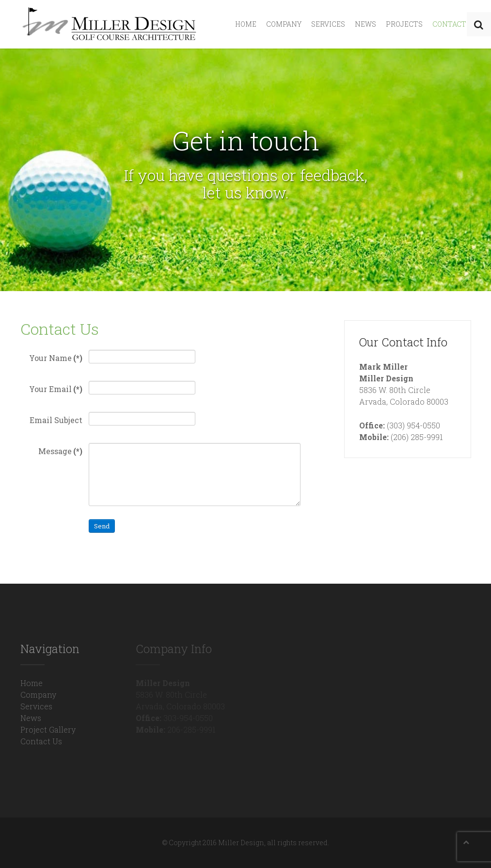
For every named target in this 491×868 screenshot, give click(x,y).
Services (328, 24)
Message (60, 451)
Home (246, 24)
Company (284, 24)
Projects (404, 24)
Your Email (56, 389)
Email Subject (56, 420)
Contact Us (41, 741)
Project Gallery (48, 729)
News (365, 24)
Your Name (56, 358)
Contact (449, 24)
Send (102, 526)
